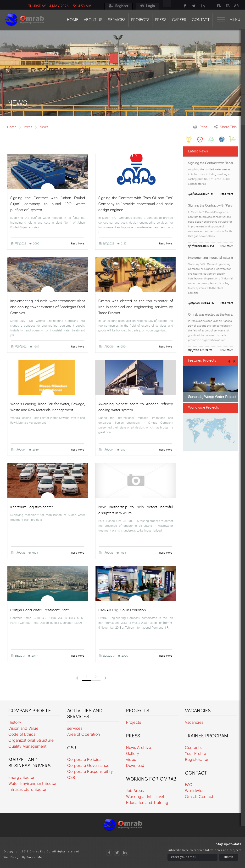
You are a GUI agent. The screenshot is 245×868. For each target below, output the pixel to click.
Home (73, 20)
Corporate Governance (88, 766)
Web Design (12, 857)
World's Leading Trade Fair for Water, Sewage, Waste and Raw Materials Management (48, 407)
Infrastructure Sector (28, 790)
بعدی (111, 678)
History (15, 723)
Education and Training (147, 803)
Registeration (197, 760)
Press (161, 20)
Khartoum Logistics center (32, 507)
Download (135, 766)
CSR (72, 748)
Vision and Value (23, 729)
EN (219, 6)
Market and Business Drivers (29, 763)
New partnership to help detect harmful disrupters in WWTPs (136, 510)
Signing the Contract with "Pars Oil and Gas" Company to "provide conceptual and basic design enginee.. (136, 204)
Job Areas (135, 791)
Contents (193, 748)
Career (179, 20)
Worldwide (195, 791)
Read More (78, 244)
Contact (201, 20)
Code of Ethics (22, 735)
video (131, 760)
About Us (93, 20)
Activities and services (85, 714)
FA (228, 6)
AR (236, 6)
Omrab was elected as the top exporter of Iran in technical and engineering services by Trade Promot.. (136, 307)
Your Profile (195, 754)
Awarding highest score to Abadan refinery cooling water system (136, 407)
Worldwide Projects (203, 408)
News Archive (139, 748)
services (75, 729)
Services (117, 20)
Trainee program (207, 736)
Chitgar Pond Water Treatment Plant (39, 610)
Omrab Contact (199, 797)
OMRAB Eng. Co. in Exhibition (122, 610)
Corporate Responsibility (90, 772)
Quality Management (27, 746)
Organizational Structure (31, 741)
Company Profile (30, 711)
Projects (140, 20)
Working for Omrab (151, 779)
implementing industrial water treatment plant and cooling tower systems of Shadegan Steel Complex (48, 307)
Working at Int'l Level (145, 797)
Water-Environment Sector (33, 784)
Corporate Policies (84, 760)
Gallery (133, 754)
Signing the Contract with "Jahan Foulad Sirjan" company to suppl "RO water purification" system (48, 204)
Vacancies (198, 711)
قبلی (72, 678)
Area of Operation (84, 735)
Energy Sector (22, 778)
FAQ (189, 785)
